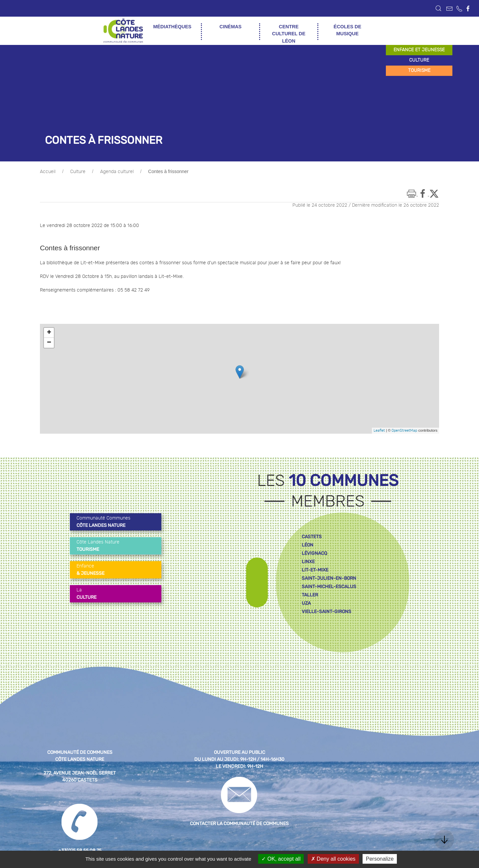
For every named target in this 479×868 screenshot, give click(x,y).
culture (419, 60)
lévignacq (314, 553)
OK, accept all (281, 859)
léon (308, 545)
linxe (308, 562)
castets (312, 537)
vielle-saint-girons (326, 612)
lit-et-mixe (315, 570)
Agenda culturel (117, 172)
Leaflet (379, 431)
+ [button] (49, 333)
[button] (438, 8)
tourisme (419, 71)
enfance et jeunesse (419, 50)
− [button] (49, 343)
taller (310, 595)
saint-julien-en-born (329, 578)
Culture (78, 172)
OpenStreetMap (404, 431)
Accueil (48, 172)
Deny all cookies (333, 859)
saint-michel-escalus (329, 587)
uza (306, 603)
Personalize (380, 859)
